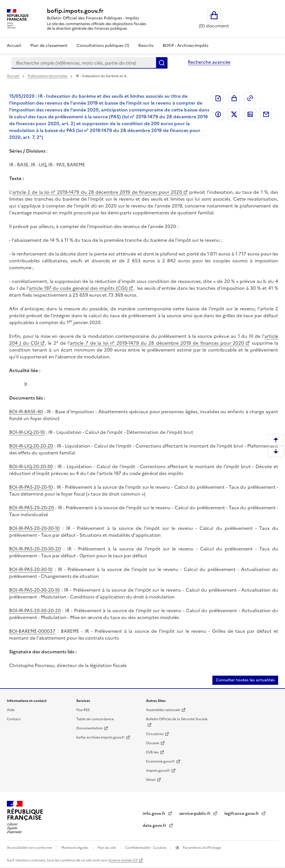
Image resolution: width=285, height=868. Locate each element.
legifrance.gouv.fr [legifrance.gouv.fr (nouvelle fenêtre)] (242, 814)
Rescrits (146, 46)
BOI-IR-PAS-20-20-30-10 (34, 528)
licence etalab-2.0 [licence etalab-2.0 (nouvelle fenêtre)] (123, 860)
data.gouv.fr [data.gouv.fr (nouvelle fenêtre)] (155, 826)
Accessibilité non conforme (30, 848)
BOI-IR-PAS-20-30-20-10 (34, 590)
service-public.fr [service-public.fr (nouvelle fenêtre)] (196, 814)
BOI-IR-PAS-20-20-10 (31, 487)
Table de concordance (95, 719)
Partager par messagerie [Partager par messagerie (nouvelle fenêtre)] (266, 114)
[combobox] (84, 63)
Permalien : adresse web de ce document (250, 98)
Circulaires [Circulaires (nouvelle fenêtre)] (155, 734)
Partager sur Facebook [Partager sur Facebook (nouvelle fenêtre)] (218, 114)
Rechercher (162, 63)
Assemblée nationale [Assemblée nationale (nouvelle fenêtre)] (163, 710)
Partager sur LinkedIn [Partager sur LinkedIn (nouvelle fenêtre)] (250, 114)
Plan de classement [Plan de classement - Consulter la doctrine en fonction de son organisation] (49, 46)
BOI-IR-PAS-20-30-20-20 (35, 610)
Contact (14, 719)
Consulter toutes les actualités (245, 680)
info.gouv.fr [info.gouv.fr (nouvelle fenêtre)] (155, 814)
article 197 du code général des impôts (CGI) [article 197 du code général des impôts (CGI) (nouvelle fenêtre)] (78, 288)
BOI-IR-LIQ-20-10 (27, 432)
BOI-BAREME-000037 (32, 631)
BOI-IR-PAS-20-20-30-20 (35, 549)
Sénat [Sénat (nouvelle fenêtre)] (151, 780)
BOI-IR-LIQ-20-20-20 (31, 446)
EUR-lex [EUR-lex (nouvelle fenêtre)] (152, 752)
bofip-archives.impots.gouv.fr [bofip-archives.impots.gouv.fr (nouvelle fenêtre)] (100, 737)
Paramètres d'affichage (202, 848)
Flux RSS (83, 710)
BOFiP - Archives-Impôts (186, 46)
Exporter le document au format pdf (218, 98)
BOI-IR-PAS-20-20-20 (32, 508)
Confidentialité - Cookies (146, 848)
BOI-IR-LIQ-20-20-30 (31, 466)
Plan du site (107, 848)
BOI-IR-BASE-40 (26, 412)
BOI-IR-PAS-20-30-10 (31, 569)
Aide (11, 710)
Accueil (14, 46)
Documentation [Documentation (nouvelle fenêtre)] (89, 728)
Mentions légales (75, 848)
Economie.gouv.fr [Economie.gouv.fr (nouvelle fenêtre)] (161, 761)
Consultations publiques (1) (103, 46)
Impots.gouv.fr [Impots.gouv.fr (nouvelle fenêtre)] (158, 771)
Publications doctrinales (48, 76)
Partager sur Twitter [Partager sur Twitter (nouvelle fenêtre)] (234, 114)
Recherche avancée (209, 62)
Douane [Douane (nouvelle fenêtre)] (153, 743)
